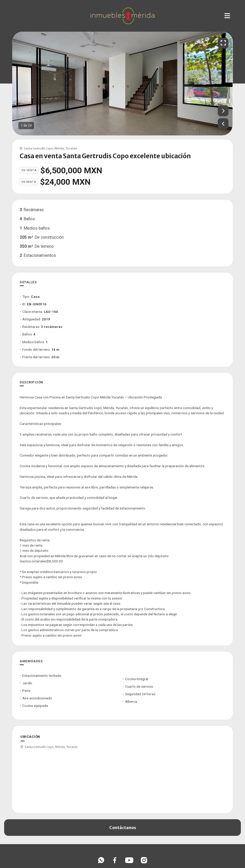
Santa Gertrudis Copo (38, 148)
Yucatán (71, 148)
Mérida (59, 148)
